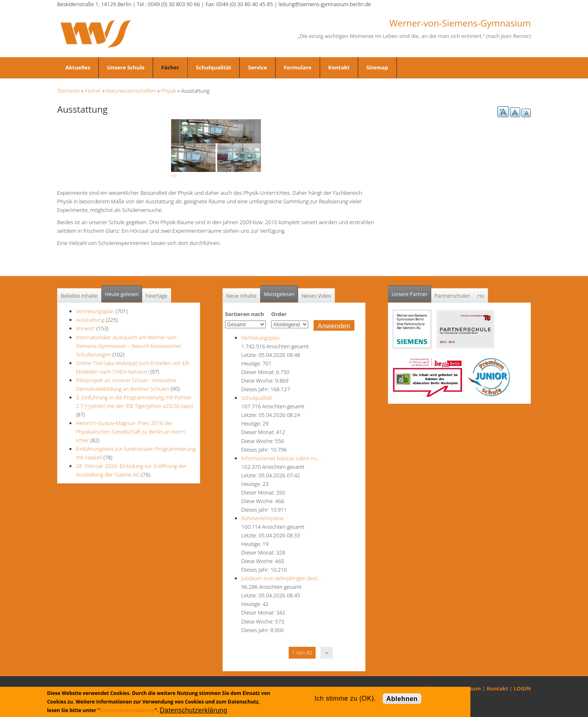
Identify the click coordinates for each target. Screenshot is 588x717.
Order (279, 314)
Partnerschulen (452, 296)
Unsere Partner (411, 292)
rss (481, 296)
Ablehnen (402, 699)
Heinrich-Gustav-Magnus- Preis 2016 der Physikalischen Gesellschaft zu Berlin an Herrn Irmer (131, 432)
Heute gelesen (122, 294)
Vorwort (86, 328)
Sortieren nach (245, 314)
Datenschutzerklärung (127, 710)
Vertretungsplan (95, 311)
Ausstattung (90, 320)
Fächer (170, 67)
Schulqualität (214, 67)
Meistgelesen (279, 294)
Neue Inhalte (241, 296)
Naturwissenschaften (131, 91)
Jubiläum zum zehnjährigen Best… (281, 578)
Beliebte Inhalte (79, 296)
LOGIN (522, 688)
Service (257, 67)
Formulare (298, 67)
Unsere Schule (126, 67)
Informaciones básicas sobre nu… (281, 458)
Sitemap (377, 67)
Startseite (68, 91)
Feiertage (156, 296)
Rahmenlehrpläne (263, 518)
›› (327, 652)
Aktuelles (78, 67)
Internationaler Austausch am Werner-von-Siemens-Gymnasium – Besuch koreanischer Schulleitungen (129, 346)
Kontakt (339, 67)
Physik (169, 91)
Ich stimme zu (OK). (345, 698)
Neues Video (316, 296)
